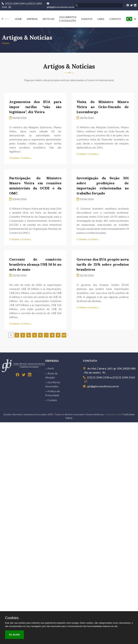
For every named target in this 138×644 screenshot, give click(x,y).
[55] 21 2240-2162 (124, 377)
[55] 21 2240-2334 (15, 3)
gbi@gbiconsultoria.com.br (61, 7)
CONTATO (115, 19)
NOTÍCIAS (49, 19)
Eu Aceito (14, 635)
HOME (18, 19)
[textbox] (131, 19)
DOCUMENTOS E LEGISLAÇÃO (68, 19)
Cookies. (12, 618)
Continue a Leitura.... (21, 158)
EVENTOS (87, 19)
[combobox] (131, 19)
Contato (52, 400)
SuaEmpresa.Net (113, 414)
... (68, 334)
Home (6, 43)
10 (64, 335)
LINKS (101, 19)
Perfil (51, 368)
